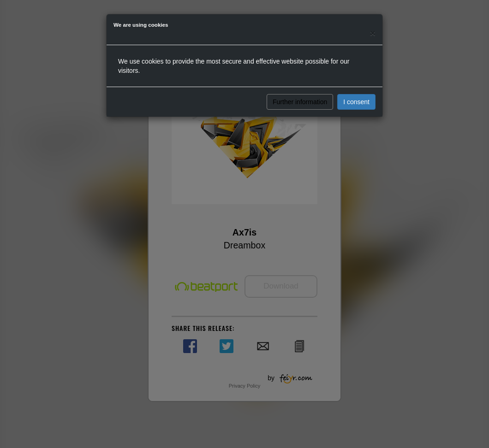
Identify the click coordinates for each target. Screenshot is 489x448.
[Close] (373, 33)
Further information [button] (300, 102)
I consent (356, 102)
